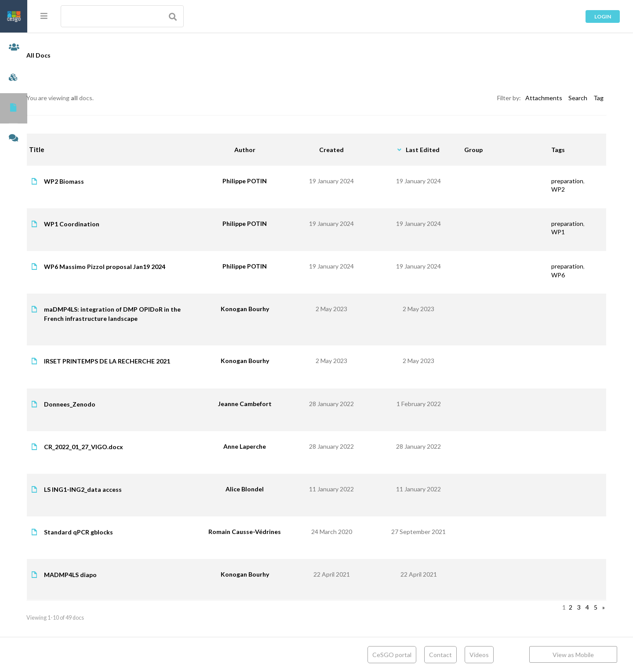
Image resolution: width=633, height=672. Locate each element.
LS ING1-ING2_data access (110, 489)
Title (64, 149)
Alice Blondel (259, 489)
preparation (567, 181)
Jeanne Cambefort (259, 404)
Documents (14, 108)
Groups (14, 78)
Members (14, 48)
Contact (440, 655)
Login (603, 16)
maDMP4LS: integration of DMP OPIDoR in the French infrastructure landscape (140, 314)
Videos (479, 655)
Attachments (544, 98)
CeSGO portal (392, 655)
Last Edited (429, 150)
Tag (598, 98)
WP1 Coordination (99, 224)
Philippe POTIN (259, 181)
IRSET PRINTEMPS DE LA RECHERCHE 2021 (134, 361)
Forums (14, 139)
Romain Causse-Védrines (259, 532)
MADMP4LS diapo (98, 575)
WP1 (558, 232)
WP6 (558, 275)
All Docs (66, 55)
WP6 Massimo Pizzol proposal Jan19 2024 (132, 267)
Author (259, 150)
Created (342, 150)
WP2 (558, 189)
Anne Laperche (259, 446)
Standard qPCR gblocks (106, 532)
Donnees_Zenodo (97, 404)
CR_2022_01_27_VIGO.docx (111, 447)
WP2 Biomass (91, 181)
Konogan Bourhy (259, 309)
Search (578, 98)
